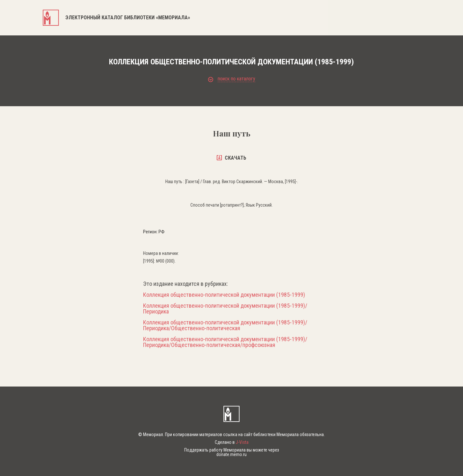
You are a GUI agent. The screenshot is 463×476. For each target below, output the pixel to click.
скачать (232, 158)
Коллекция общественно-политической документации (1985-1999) (224, 295)
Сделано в (232, 442)
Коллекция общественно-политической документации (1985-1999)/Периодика (225, 309)
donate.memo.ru (232, 454)
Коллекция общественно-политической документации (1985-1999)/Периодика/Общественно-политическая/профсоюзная (225, 342)
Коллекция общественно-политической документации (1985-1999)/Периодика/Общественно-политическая (225, 325)
